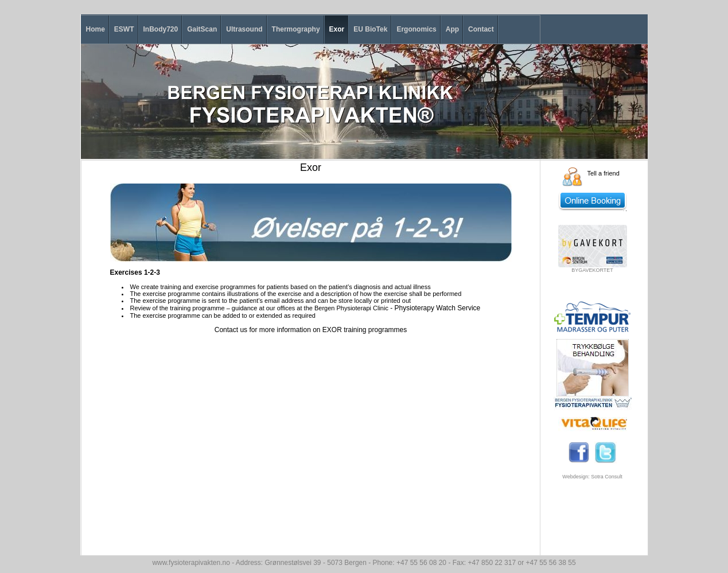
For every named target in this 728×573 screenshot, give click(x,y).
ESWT (124, 29)
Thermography (296, 29)
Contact (481, 29)
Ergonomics (416, 29)
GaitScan (202, 29)
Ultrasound (244, 29)
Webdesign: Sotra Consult (592, 477)
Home (96, 29)
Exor (337, 29)
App (452, 29)
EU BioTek (370, 29)
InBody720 (161, 29)
